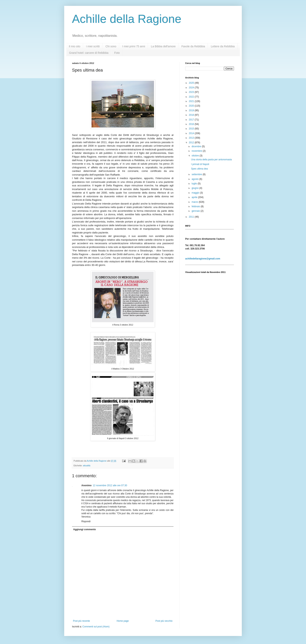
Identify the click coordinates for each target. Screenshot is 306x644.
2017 (192, 120)
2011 (192, 217)
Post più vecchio (164, 621)
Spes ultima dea (199, 169)
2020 (192, 106)
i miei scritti (93, 46)
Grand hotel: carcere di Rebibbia (89, 53)
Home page (123, 621)
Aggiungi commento (85, 529)
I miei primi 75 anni (134, 46)
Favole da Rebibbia (193, 46)
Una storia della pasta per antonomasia (211, 160)
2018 (192, 115)
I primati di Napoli (200, 164)
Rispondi (86, 521)
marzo (195, 202)
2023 (192, 92)
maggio (196, 193)
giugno (195, 188)
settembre (197, 174)
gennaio (196, 211)
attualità (87, 466)
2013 (192, 138)
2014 (192, 133)
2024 (192, 88)
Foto (117, 53)
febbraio (196, 206)
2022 (192, 97)
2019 (192, 110)
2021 (192, 101)
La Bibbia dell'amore (163, 46)
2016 (192, 124)
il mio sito (75, 46)
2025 (192, 83)
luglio (195, 184)
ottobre (196, 156)
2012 (192, 143)
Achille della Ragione (127, 19)
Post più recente (81, 621)
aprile (195, 197)
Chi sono (111, 46)
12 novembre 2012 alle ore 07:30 (110, 485)
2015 (192, 129)
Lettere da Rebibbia (223, 46)
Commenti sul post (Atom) (96, 627)
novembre (197, 151)
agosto (195, 179)
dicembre (197, 146)
